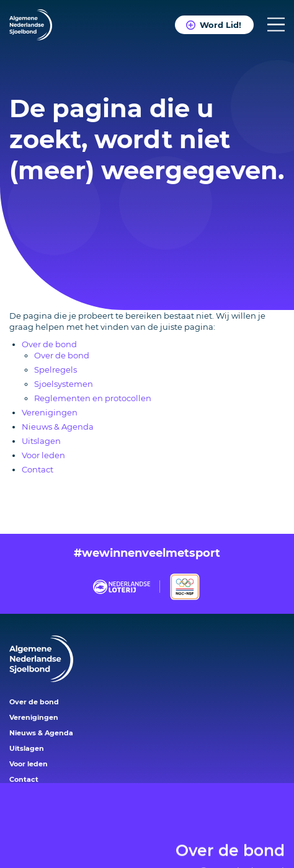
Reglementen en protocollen (93, 398)
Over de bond (230, 828)
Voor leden (43, 455)
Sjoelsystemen (64, 384)
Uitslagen (41, 441)
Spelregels (56, 370)
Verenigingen (50, 412)
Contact (38, 469)
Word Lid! (220, 25)
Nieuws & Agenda (58, 427)
